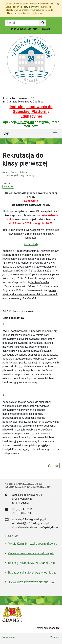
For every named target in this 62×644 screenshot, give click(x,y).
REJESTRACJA (22, 29)
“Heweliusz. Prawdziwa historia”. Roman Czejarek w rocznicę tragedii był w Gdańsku (33, 582)
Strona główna (9, 172)
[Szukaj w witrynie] (43, 23)
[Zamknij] (58, 4)
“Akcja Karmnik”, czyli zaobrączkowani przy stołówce (33, 544)
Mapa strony (9, 637)
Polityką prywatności (33, 7)
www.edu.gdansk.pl (48, 628)
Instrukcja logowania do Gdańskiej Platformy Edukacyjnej (31, 112)
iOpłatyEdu (26, 122)
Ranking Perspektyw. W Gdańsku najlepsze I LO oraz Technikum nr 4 (33, 563)
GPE (6, 134)
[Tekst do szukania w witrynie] (22, 23)
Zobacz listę (31, 244)
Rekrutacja (25, 172)
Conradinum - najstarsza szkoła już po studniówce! (33, 553)
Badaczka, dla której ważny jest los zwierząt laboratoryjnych (33, 573)
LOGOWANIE (43, 29)
